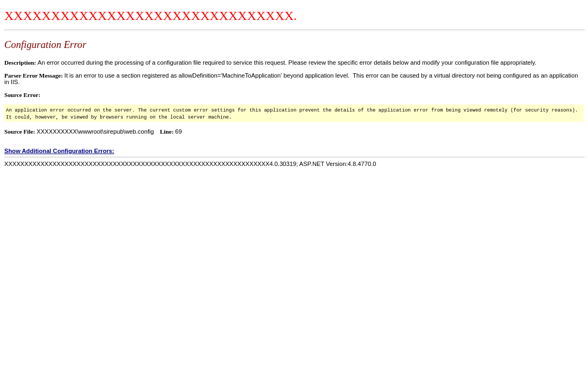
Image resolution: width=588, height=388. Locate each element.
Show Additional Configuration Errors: (59, 151)
